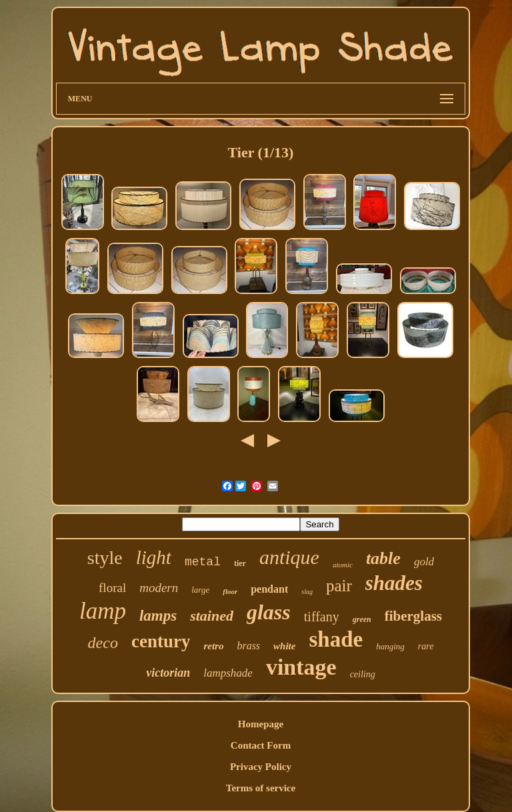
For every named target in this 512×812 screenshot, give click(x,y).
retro (213, 646)
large (200, 590)
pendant (269, 589)
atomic (343, 565)
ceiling (363, 674)
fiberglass (413, 616)
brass (248, 646)
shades (394, 583)
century (161, 641)
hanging (390, 646)
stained (212, 616)
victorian (168, 673)
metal (203, 562)
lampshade (228, 673)
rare (426, 646)
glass (269, 612)
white (284, 646)
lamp (103, 611)
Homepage (261, 724)
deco (103, 643)
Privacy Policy (261, 767)
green (362, 619)
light (154, 557)
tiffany (322, 617)
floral (112, 588)
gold (424, 562)
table (383, 558)
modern (159, 588)
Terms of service (261, 788)
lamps (158, 616)
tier (240, 563)
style (105, 558)
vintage (301, 667)
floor (230, 591)
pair (339, 586)
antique (289, 557)
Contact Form (261, 745)
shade (336, 639)
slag (307, 592)
